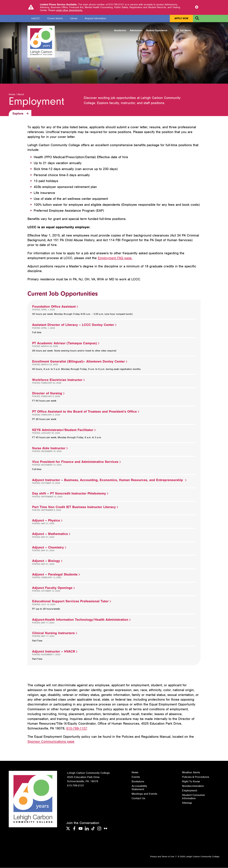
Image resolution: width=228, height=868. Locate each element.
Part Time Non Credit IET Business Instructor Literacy (75, 507)
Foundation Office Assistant (55, 307)
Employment (190, 791)
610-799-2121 (76, 786)
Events (136, 777)
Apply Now (181, 18)
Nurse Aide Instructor (50, 448)
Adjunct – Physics (47, 521)
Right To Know (191, 782)
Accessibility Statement (139, 788)
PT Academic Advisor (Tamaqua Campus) (66, 343)
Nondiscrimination (193, 786)
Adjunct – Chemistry (49, 547)
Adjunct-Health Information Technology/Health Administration (81, 620)
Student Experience (157, 30)
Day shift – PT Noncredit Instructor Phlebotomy (70, 494)
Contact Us (138, 798)
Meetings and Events (144, 794)
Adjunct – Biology (47, 561)
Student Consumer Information (194, 797)
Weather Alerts (191, 773)
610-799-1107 (77, 728)
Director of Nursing (48, 393)
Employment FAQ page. (115, 258)
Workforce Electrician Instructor (58, 380)
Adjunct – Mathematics (51, 534)
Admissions (136, 30)
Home (12, 95)
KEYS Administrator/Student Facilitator (64, 430)
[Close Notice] (197, 7)
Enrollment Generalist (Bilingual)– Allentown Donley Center (80, 362)
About (21, 95)
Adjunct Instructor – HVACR (55, 652)
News (135, 773)
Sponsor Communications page (51, 742)
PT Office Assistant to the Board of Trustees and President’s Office (86, 412)
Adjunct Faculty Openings (53, 588)
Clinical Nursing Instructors (55, 633)
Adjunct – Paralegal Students (56, 574)
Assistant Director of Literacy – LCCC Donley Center (74, 325)
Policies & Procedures (196, 777)
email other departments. (69, 10)
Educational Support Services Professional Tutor (72, 601)
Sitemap (187, 803)
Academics (120, 30)
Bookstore (138, 782)
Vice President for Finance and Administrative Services (76, 462)
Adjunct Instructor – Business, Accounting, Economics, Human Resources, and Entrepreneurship (109, 480)
